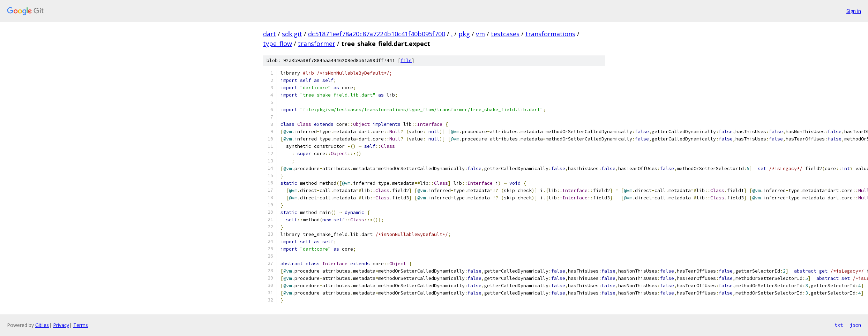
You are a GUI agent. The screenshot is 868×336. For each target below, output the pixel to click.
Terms (81, 325)
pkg (464, 34)
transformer (317, 44)
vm (480, 34)
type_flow (278, 44)
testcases (505, 34)
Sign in (854, 11)
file (406, 60)
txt (839, 325)
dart (270, 34)
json (855, 325)
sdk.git (292, 34)
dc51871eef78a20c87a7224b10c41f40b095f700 (377, 34)
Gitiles (42, 325)
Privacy (61, 325)
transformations (550, 34)
